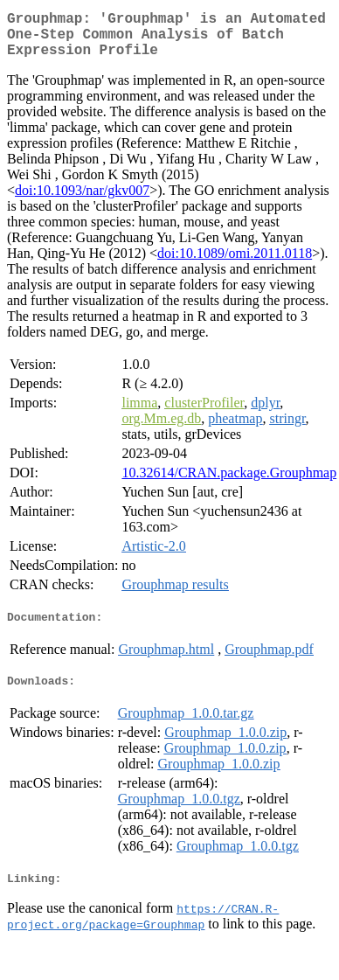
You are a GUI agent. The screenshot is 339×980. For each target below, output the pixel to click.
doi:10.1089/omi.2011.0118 (235, 264)
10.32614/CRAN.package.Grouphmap (229, 483)
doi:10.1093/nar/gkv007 (82, 201)
